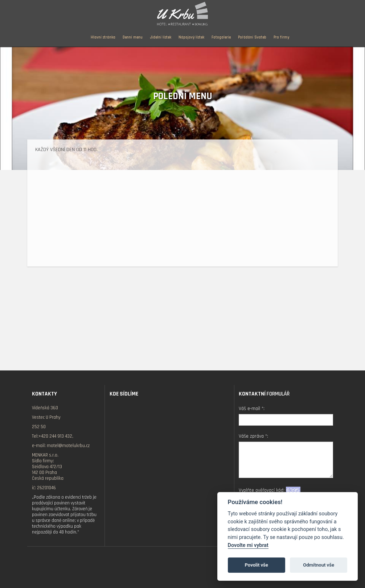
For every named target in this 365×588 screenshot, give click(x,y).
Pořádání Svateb (252, 37)
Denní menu (133, 37)
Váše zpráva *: (253, 436)
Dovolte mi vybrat (248, 545)
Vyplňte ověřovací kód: (270, 490)
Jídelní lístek (161, 37)
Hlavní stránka (103, 37)
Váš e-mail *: (252, 409)
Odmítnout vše (319, 565)
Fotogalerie (221, 37)
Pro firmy (281, 37)
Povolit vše (257, 565)
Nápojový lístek (191, 37)
